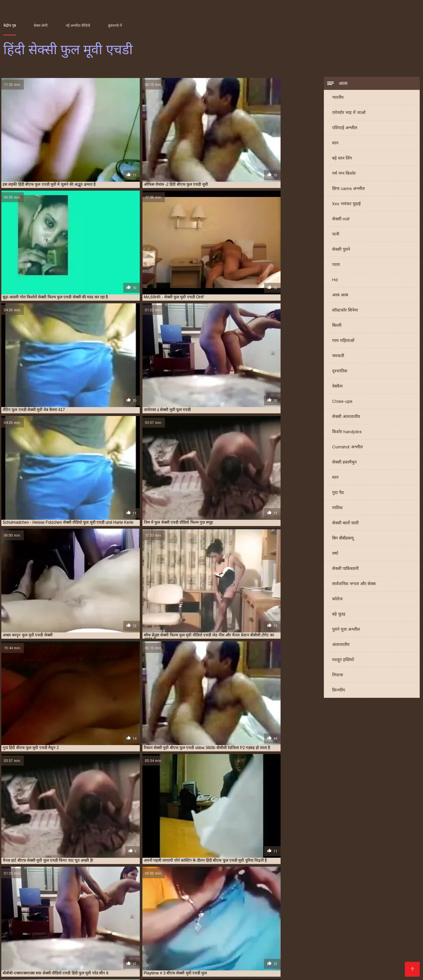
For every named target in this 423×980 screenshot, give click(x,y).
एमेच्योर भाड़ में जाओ (349, 113)
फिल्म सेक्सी (328, 944)
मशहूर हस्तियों (343, 661)
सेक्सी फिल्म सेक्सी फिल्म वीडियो (367, 955)
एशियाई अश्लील (345, 129)
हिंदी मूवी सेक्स (315, 955)
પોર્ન (237, 955)
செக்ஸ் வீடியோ (160, 944)
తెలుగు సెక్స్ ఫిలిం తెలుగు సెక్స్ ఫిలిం (197, 934)
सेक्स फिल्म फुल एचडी (153, 911)
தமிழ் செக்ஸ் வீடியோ (302, 965)
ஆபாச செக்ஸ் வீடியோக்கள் (123, 934)
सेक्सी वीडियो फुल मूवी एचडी (343, 918)
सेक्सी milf (341, 220)
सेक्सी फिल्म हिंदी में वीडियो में (33, 939)
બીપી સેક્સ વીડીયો (82, 944)
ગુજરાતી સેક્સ (191, 960)
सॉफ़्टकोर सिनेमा (345, 311)
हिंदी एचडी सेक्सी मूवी (100, 955)
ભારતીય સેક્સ (398, 949)
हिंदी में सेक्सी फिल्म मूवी (229, 971)
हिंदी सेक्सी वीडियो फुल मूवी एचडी (351, 922)
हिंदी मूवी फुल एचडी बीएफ (265, 922)
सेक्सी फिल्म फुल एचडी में (314, 911)
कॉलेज (337, 600)
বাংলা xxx (56, 971)
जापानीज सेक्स (214, 955)
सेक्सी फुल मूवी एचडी (296, 915)
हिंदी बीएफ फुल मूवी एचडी (225, 922)
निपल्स (338, 676)
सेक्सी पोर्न (341, 965)
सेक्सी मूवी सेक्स (139, 949)
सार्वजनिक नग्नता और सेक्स (354, 585)
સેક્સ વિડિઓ (308, 971)
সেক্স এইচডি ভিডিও (232, 960)
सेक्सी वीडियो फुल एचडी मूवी (300, 918)
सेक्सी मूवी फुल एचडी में (38, 918)
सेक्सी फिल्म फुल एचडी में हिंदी (357, 911)
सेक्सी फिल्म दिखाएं (257, 934)
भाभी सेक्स (53, 960)
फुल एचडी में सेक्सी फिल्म (134, 907)
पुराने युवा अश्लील (346, 630)
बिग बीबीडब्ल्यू (343, 539)
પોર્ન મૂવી (369, 960)
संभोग (73, 960)
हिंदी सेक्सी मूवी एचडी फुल (305, 922)
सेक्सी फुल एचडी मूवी (262, 915)
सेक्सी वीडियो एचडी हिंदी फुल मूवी (253, 918)
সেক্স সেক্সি (74, 934)
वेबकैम (337, 387)
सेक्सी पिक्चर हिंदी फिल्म (248, 965)
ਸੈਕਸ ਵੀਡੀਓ (16, 955)
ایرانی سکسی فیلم (202, 939)
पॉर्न (353, 960)
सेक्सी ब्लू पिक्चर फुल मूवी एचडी (373, 915)
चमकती (338, 357)
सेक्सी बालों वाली (345, 524)
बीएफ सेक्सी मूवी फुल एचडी (32, 911)
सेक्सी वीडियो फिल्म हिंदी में (92, 949)
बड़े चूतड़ (339, 615)
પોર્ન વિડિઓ (83, 971)
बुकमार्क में (115, 25)
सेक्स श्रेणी (41, 25)
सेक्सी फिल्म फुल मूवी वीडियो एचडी (40, 915)
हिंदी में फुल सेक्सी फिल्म (250, 939)
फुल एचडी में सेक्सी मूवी (172, 907)
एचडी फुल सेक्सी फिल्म (19, 907)
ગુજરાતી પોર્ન (95, 960)
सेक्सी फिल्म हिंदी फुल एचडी (178, 915)
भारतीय (338, 98)
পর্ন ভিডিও (174, 965)
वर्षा (335, 554)
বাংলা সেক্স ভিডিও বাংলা (94, 939)
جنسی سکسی (143, 965)
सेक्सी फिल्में (171, 949)
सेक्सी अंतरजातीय (346, 417)
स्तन (335, 144)
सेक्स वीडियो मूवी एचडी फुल (192, 911)
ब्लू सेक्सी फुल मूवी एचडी (117, 911)
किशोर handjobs (347, 433)
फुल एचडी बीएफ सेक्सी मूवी (94, 907)
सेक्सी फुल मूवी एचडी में (331, 915)
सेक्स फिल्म (295, 960)
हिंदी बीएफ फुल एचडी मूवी (184, 922)
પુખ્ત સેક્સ (269, 960)
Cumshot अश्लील (347, 448)
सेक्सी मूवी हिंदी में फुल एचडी (163, 918)
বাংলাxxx (14, 934)
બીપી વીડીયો (181, 955)
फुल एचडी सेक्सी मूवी (242, 907)
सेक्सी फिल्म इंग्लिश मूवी (305, 934)
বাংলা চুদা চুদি (204, 965)
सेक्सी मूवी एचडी (273, 971)
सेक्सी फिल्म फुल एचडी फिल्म (272, 911)
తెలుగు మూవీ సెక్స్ (23, 971)
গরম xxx (43, 965)
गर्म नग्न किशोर (344, 174)
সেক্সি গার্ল (47, 944)
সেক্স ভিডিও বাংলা (104, 965)
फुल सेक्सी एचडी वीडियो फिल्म (315, 907)
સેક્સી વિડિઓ (197, 944)
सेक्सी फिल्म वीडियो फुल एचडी (89, 915)
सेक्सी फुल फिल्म (121, 944)
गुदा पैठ (338, 493)
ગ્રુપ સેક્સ (190, 971)
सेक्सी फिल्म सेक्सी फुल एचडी (134, 915)
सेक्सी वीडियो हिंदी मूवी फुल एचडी (99, 922)
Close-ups (342, 402)
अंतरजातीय (341, 645)
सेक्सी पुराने (341, 250)
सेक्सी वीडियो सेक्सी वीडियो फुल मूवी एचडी (43, 922)
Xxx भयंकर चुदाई (346, 205)
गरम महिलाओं (343, 341)
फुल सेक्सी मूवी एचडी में (357, 907)
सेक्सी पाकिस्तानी (345, 569)
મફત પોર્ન (287, 939)
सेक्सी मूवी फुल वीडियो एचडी (77, 918)
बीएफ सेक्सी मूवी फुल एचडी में (76, 911)
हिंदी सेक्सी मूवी (156, 960)
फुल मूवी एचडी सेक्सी (276, 907)
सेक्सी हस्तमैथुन (344, 463)
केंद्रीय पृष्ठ (10, 25)
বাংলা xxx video (362, 949)
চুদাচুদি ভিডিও (43, 934)
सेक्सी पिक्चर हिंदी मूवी (394, 934)
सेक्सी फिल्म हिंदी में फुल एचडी (222, 915)
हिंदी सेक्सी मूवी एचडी (40, 949)
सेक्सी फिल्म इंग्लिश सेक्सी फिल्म (247, 944)
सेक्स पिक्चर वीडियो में (54, 955)
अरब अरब (340, 296)
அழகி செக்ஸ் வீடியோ (381, 965)
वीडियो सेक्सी (68, 965)
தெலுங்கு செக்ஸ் (144, 955)
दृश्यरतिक (340, 372)
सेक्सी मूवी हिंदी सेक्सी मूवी (271, 955)
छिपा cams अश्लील (348, 189)
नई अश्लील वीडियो (78, 25)
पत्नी (336, 235)
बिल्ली (337, 326)
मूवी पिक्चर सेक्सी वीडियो (327, 939)
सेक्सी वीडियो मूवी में (320, 949)
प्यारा (336, 265)
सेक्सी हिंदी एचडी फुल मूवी (144, 922)
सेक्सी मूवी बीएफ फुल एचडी (120, 918)
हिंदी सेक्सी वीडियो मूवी (231, 949)
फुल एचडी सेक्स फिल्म (208, 907)
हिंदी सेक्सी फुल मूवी (374, 939)
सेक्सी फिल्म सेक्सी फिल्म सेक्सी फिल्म (136, 971)
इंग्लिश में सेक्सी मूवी (277, 949)
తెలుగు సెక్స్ (125, 960)
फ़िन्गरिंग (339, 691)
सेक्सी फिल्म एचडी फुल (231, 911)
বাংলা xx (196, 949)
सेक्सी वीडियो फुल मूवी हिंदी (152, 939)
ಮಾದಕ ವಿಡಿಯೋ (350, 934)
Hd (335, 281)
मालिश (337, 509)
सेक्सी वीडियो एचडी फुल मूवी (206, 918)
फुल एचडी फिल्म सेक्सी (55, 907)
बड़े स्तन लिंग (342, 159)
